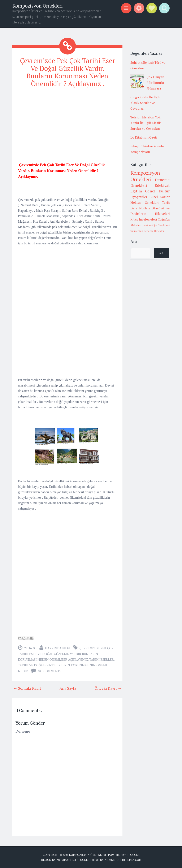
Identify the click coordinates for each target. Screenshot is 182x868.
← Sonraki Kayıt (27, 688)
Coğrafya (164, 219)
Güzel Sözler (160, 197)
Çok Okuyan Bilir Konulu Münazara (155, 83)
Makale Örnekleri (142, 225)
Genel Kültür (157, 191)
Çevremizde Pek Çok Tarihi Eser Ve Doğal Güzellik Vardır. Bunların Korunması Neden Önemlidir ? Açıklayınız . (68, 72)
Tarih (166, 202)
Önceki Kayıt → (108, 688)
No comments (49, 671)
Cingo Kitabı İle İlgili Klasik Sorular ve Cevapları (145, 103)
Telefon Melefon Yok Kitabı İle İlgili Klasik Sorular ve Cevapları (146, 123)
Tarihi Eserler (102, 659)
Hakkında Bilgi (58, 648)
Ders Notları (140, 208)
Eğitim (136, 191)
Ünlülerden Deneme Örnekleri (148, 231)
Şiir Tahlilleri (162, 225)
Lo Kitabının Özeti (144, 137)
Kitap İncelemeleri (144, 219)
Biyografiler (139, 197)
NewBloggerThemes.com (123, 860)
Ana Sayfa (68, 688)
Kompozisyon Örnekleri (38, 6)
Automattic (66, 860)
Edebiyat (162, 185)
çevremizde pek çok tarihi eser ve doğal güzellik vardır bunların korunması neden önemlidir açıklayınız (66, 654)
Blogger (133, 855)
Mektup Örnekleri (145, 202)
